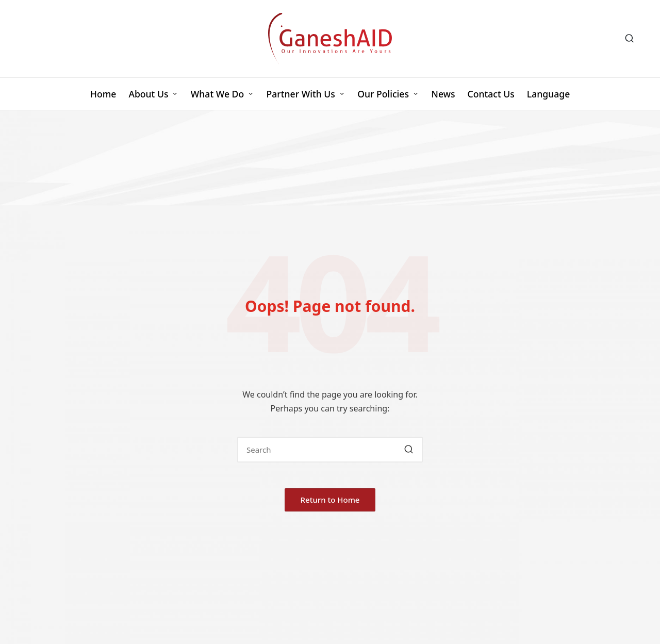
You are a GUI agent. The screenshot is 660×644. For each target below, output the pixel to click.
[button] (409, 450)
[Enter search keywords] (330, 450)
